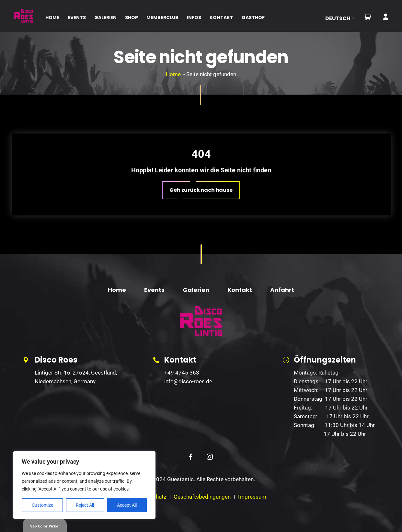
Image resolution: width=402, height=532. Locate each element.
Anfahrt (282, 290)
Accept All (127, 505)
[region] (84, 485)
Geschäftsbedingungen (202, 497)
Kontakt (240, 290)
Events (154, 290)
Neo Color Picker (45, 526)
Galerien (196, 290)
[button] (342, 18)
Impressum (252, 497)
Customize (42, 505)
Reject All (85, 505)
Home (173, 74)
